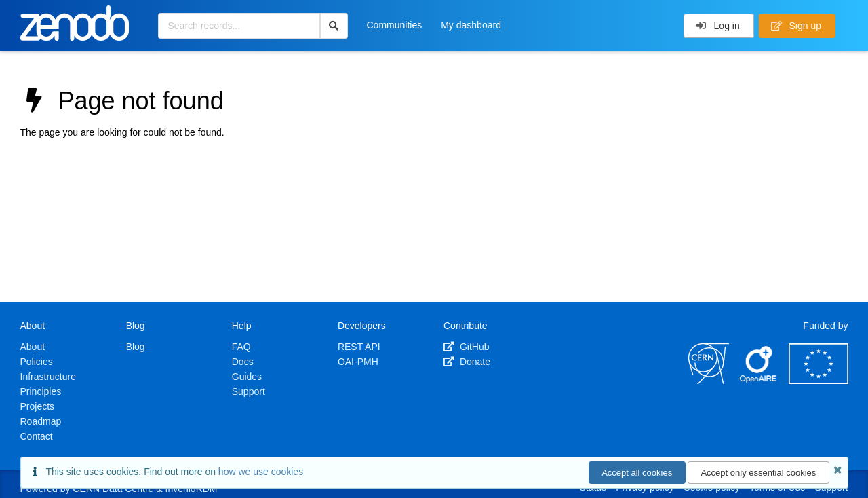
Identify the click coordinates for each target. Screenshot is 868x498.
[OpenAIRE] (759, 381)
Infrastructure (48, 377)
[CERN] (709, 381)
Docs (243, 362)
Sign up (796, 26)
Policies (37, 362)
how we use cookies (261, 472)
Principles (41, 391)
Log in (718, 26)
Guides (247, 377)
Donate (467, 362)
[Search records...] (239, 26)
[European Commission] (818, 381)
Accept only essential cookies (758, 473)
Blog (136, 347)
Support (249, 391)
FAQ (241, 347)
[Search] (334, 26)
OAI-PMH (358, 362)
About (33, 347)
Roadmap (41, 421)
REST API (359, 347)
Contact (37, 436)
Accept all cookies (637, 473)
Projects (38, 406)
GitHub (466, 347)
